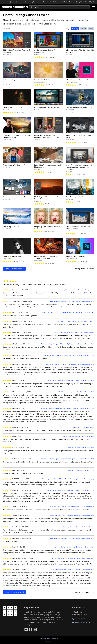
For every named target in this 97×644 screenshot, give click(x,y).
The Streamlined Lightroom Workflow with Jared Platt (76, 392)
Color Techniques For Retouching (78, 197)
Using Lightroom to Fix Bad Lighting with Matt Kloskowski (75, 333)
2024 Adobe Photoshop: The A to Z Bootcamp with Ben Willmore (72, 301)
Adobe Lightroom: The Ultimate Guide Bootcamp (80, 51)
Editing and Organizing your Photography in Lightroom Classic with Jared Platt (68, 344)
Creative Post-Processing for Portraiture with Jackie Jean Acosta (72, 507)
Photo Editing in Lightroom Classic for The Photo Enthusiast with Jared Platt (68, 355)
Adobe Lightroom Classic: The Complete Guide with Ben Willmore (72, 515)
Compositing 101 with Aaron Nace (83, 427)
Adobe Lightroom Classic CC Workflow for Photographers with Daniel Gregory (68, 313)
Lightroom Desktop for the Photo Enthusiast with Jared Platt (74, 547)
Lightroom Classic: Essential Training (48, 107)
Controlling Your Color (11, 227)
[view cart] (71, 2)
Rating (91, 29)
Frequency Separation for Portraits (47, 227)
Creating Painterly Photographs (46, 80)
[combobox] (60, 7)
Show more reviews (15, 592)
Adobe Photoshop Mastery (75, 256)
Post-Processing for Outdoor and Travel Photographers (46, 257)
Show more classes (14, 269)
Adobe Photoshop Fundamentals (78, 80)
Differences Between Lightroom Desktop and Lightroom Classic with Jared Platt (67, 459)
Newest (83, 29)
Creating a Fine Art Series (13, 107)
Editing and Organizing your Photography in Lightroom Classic (47, 136)
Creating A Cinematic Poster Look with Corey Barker (76, 290)
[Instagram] (35, 629)
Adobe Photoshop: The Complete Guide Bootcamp (78, 228)
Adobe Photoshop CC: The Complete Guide (79, 136)
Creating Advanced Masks (13, 256)
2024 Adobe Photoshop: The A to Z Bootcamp (16, 51)
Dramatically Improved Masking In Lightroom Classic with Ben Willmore (70, 364)
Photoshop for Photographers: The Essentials (47, 198)
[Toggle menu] (94, 7)
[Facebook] (31, 629)
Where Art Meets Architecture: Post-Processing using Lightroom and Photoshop (79, 167)
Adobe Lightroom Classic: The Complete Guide (45, 51)
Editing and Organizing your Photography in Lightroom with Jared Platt (70, 381)
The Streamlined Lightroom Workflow (17, 197)
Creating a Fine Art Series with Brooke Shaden (78, 527)
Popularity (75, 29)
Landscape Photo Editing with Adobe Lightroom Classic (17, 136)
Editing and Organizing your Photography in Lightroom (13, 81)
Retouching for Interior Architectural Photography (47, 166)
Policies (49, 641)
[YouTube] (26, 629)
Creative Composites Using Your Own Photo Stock (79, 109)
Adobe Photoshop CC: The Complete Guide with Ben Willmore (73, 558)
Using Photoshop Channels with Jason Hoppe (78, 436)
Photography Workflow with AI (14, 165)
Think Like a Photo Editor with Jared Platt (80, 447)
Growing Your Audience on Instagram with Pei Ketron (76, 321)
